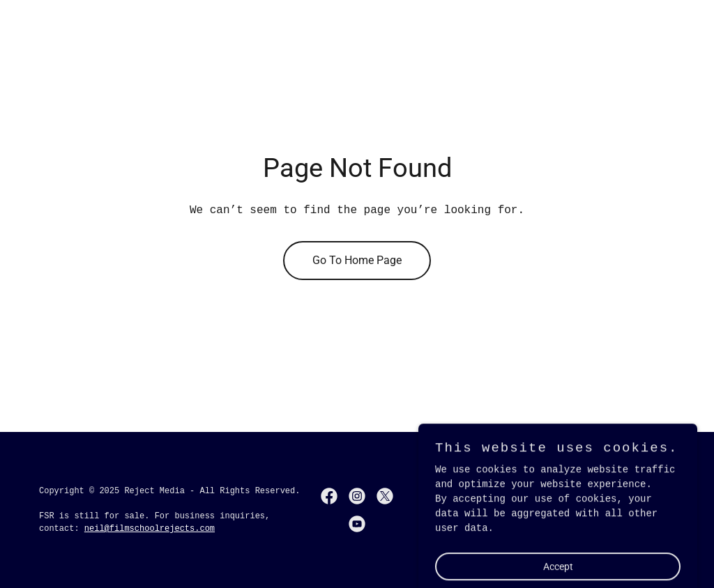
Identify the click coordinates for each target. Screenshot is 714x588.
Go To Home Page (357, 260)
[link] (329, 496)
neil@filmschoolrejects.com (150, 529)
